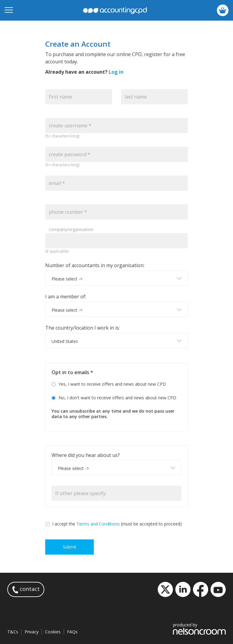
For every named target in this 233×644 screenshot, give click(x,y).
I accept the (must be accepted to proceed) (113, 524)
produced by (199, 628)
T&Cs (13, 632)
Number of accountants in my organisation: (95, 265)
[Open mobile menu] (9, 10)
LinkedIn (183, 589)
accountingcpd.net (115, 10)
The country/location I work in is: (83, 328)
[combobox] (116, 278)
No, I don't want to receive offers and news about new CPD (117, 398)
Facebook (201, 589)
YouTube (218, 589)
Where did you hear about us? (86, 455)
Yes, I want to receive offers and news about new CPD (112, 384)
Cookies (53, 632)
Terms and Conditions (98, 524)
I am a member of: (66, 297)
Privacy (32, 632)
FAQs (72, 632)
